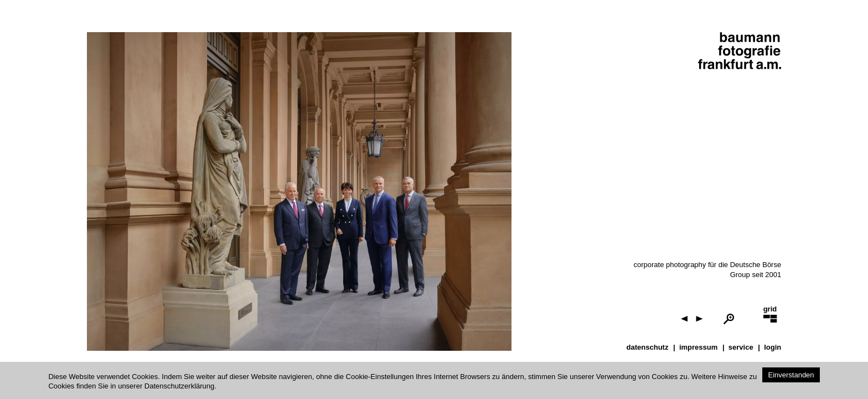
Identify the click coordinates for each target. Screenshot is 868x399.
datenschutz (648, 347)
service (741, 347)
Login (773, 347)
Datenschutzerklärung (179, 386)
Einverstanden (791, 375)
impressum (698, 347)
